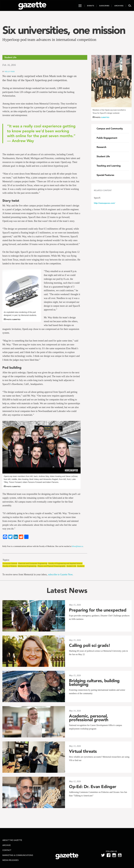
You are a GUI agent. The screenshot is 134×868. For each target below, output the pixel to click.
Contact (7, 850)
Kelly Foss (10, 71)
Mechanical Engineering (27, 566)
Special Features (105, 175)
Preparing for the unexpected (98, 610)
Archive (7, 845)
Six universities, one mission (64, 30)
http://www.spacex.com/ (104, 203)
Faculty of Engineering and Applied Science (65, 563)
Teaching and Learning (109, 166)
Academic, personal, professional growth (89, 718)
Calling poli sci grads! (90, 645)
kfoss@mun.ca (77, 546)
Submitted (105, 117)
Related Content (103, 190)
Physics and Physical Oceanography (51, 566)
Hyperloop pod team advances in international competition (49, 40)
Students (81, 566)
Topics (6, 560)
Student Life (71, 566)
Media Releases (10, 860)
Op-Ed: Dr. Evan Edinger (93, 787)
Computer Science (10, 563)
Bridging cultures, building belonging (94, 683)
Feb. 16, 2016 (9, 65)
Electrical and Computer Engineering (33, 563)
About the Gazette (12, 840)
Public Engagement (107, 138)
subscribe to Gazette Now (60, 574)
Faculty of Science (10, 566)
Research (101, 147)
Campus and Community (110, 129)
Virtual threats (83, 751)
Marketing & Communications (18, 855)
